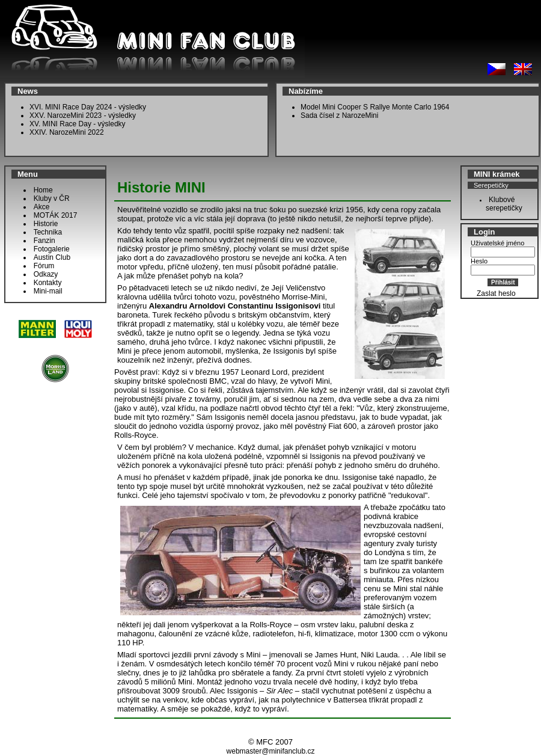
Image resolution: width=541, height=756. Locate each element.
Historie (46, 224)
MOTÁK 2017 (56, 215)
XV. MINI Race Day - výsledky (78, 124)
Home (43, 190)
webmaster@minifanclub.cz (271, 751)
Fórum (44, 266)
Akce (42, 207)
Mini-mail (48, 291)
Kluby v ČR (52, 198)
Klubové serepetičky (501, 204)
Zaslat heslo (496, 293)
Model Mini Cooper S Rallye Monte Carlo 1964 (375, 107)
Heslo (479, 261)
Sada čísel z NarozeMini (339, 115)
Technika (48, 232)
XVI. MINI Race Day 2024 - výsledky (88, 107)
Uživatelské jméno (497, 243)
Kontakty (48, 283)
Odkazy (46, 274)
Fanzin (44, 241)
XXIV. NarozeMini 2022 (67, 132)
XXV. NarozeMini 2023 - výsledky (83, 115)
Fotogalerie (52, 249)
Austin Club (52, 257)
